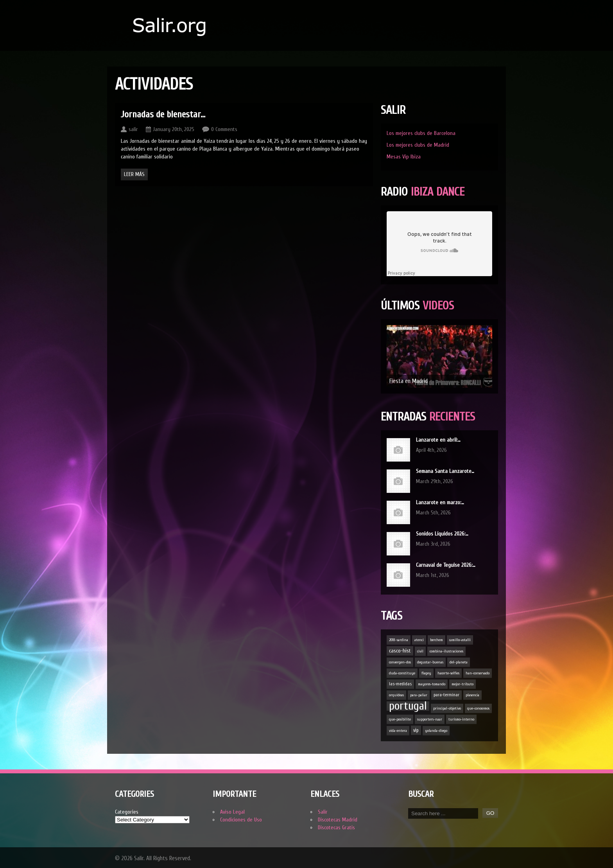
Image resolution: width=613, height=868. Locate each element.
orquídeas (396, 695)
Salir (323, 812)
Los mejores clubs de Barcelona (421, 133)
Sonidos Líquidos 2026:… (442, 534)
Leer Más (134, 174)
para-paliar (419, 695)
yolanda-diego (436, 731)
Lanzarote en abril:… (438, 440)
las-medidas (400, 684)
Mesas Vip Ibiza (404, 157)
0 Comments (224, 129)
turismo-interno (461, 719)
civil (420, 651)
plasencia (472, 695)
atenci (419, 640)
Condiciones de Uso (241, 820)
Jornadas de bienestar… (163, 114)
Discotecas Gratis (336, 828)
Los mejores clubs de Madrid (418, 145)
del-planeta (459, 662)
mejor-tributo (462, 684)
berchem (436, 640)
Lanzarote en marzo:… (440, 502)
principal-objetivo (447, 708)
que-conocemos (478, 708)
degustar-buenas (430, 662)
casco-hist (400, 651)
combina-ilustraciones (446, 651)
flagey (426, 673)
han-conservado (478, 673)
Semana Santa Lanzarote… (445, 471)
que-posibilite (400, 719)
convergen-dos (400, 662)
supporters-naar (430, 719)
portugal (408, 706)
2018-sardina (399, 640)
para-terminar (446, 695)
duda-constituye (402, 673)
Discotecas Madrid (338, 820)
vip (416, 730)
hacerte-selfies (448, 673)
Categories (127, 812)
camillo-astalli (460, 640)
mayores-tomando (432, 684)
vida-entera (398, 731)
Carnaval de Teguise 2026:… (446, 565)
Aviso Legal (232, 812)
